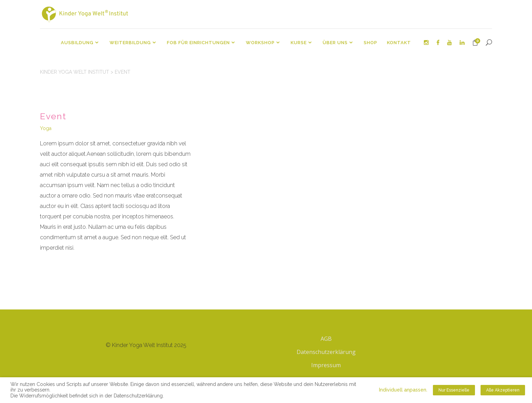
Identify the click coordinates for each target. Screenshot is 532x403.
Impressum (326, 365)
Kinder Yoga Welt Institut (75, 72)
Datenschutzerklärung (326, 352)
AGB (326, 339)
